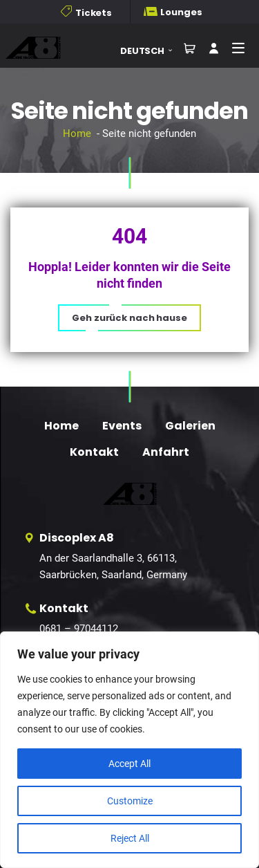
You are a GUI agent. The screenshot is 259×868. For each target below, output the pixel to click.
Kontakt (94, 452)
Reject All (130, 838)
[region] (129, 750)
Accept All (129, 764)
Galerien (190, 426)
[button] (151, 51)
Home (77, 133)
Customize (130, 801)
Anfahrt (166, 452)
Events (122, 426)
